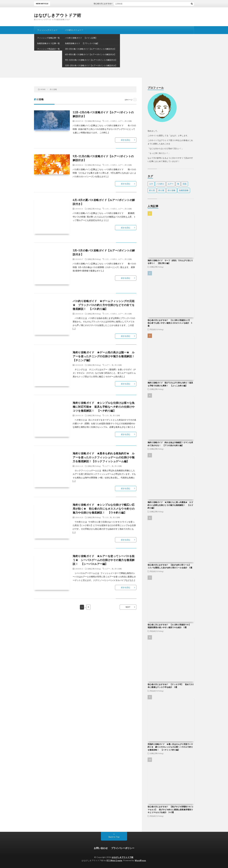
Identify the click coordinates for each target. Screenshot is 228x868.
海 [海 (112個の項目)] (178, 184)
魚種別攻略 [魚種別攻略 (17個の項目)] (184, 190)
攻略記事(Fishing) (94, 121)
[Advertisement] (114, 56)
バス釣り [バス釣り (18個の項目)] (160, 184)
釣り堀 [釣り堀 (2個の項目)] (161, 190)
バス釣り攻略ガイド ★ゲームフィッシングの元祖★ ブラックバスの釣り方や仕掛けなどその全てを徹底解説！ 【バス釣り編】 (104, 305)
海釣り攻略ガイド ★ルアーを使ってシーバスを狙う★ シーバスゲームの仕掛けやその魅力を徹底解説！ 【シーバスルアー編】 (104, 560)
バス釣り (113, 121)
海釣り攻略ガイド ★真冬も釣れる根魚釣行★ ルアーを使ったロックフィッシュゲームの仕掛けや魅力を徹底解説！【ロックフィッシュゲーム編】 (104, 457)
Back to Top (114, 837)
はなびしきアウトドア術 (58, 15)
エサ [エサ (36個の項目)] (151, 184)
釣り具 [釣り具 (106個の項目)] (152, 190)
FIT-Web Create (114, 860)
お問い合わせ (101, 848)
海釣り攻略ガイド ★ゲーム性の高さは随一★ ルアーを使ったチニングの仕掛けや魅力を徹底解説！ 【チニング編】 (105, 356)
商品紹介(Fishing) (157, 329)
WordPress (140, 860)
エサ (107, 121)
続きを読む (126, 140)
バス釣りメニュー (73, 30)
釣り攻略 (128, 121)
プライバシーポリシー (123, 848)
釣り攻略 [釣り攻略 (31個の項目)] (172, 190)
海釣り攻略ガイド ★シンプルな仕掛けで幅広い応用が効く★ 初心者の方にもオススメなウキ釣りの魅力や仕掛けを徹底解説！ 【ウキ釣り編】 (104, 509)
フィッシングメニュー (47, 30)
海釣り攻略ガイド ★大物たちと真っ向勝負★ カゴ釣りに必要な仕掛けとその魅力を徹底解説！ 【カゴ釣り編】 (170, 505)
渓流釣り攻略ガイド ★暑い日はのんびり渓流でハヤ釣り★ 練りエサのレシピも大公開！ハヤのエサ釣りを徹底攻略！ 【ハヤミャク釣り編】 (170, 747)
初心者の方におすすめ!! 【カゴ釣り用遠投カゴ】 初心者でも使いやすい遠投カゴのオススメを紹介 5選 (170, 323)
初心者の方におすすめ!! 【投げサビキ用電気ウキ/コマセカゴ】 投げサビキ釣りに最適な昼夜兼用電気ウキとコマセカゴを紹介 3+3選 (170, 809)
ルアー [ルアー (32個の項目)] (171, 184)
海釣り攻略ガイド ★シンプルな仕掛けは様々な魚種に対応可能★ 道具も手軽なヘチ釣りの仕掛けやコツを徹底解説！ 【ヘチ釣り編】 (104, 407)
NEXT (128, 607)
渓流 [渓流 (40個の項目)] (185, 184)
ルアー (121, 121)
